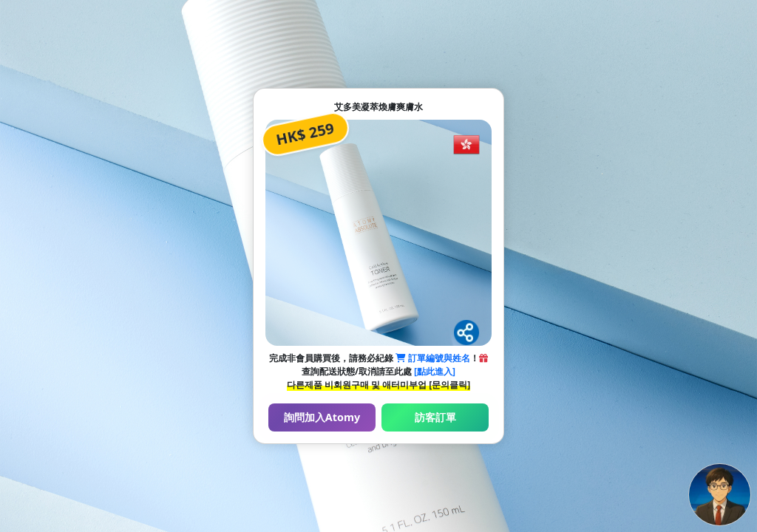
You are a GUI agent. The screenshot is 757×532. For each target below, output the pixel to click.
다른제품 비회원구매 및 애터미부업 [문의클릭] (378, 385)
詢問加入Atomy (322, 417)
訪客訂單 (435, 417)
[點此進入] (435, 371)
